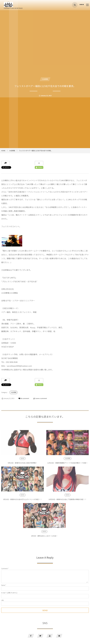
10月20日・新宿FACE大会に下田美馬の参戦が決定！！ (67, 500)
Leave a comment (41, 398)
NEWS (23, 459)
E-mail (3, 593)
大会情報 (45, 79)
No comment (25, 398)
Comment (4, 568)
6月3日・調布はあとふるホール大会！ (44, 537)
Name (3, 585)
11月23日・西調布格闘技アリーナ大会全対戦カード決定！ (67, 463)
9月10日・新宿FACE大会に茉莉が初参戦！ (23, 463)
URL (3, 600)
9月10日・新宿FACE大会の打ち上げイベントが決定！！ (23, 500)
